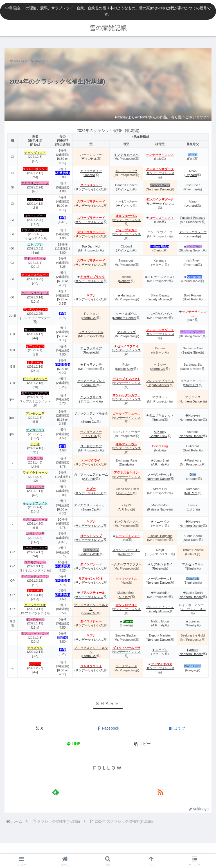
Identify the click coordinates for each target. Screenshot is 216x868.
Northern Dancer (158, 189)
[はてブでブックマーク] (177, 728)
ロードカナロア (91, 446)
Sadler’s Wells (160, 185)
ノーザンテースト (160, 475)
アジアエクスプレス (91, 381)
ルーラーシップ (126, 171)
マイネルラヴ (126, 332)
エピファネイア (91, 171)
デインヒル (89, 159)
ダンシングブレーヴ (193, 232)
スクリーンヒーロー (126, 550)
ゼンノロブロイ (128, 346)
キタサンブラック (93, 277)
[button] (142, 744)
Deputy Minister (158, 299)
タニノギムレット (161, 415)
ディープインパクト (126, 379)
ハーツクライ (91, 460)
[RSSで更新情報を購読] (160, 792)
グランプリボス (91, 397)
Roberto (89, 175)
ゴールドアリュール (126, 413)
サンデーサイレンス (160, 155)
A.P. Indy (160, 432)
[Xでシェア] (39, 728)
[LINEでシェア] (74, 744)
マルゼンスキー (193, 564)
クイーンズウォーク (35, 293)
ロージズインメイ (128, 536)
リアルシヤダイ (162, 564)
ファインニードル (91, 332)
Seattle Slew (191, 352)
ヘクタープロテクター (126, 564)
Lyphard (191, 175)
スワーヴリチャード (91, 201)
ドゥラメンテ (93, 365)
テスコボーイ (89, 401)
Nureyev (194, 415)
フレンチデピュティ (160, 381)
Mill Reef (191, 493)
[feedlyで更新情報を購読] (56, 792)
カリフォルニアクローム (91, 475)
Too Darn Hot (91, 246)
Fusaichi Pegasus (193, 218)
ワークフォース (126, 666)
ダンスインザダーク (160, 169)
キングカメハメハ (126, 155)
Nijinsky (191, 568)
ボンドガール (35, 619)
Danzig (125, 464)
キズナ (91, 489)
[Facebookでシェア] (108, 728)
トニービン (162, 521)
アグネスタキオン (126, 473)
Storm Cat (89, 318)
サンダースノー (91, 432)
